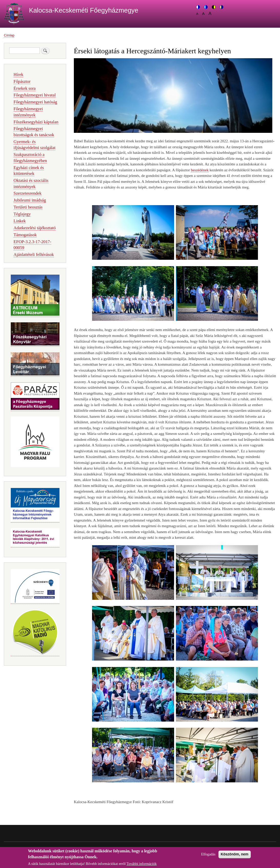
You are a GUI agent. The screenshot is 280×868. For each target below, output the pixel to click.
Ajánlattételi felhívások (34, 255)
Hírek (18, 74)
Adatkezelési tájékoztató (35, 228)
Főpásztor (22, 81)
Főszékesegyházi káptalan (36, 122)
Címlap (9, 35)
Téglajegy (22, 214)
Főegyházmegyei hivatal (35, 95)
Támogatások (25, 235)
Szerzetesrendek (28, 193)
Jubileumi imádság (30, 200)
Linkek (20, 221)
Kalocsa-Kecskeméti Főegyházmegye (84, 10)
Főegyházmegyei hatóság (35, 102)
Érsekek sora (25, 88)
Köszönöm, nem (235, 856)
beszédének (200, 170)
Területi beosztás (28, 207)
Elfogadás (208, 856)
